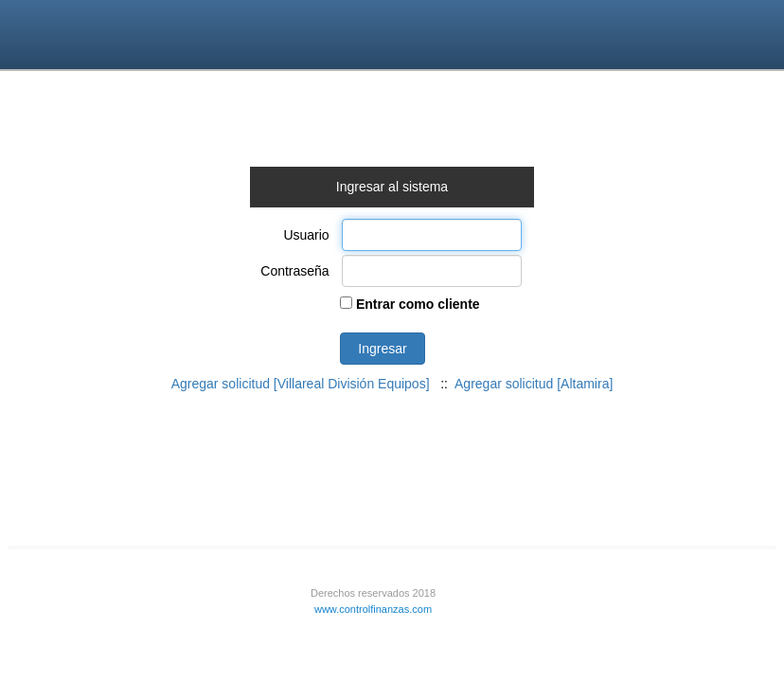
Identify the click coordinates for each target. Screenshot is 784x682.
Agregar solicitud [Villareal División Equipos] (301, 384)
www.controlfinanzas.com (373, 609)
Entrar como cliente (416, 304)
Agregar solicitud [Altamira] (534, 384)
